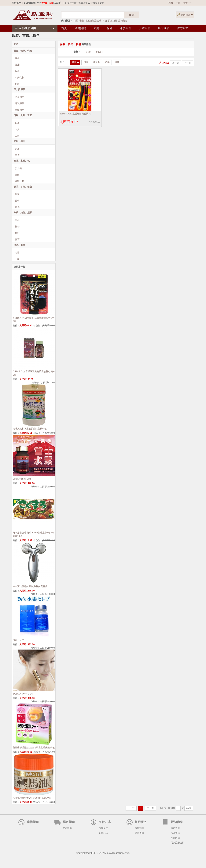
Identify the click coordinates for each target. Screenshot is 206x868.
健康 (17, 65)
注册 (178, 3)
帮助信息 (177, 822)
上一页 (175, 63)
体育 (17, 239)
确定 (189, 808)
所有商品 (164, 28)
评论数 (97, 62)
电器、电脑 (19, 245)
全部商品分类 (25, 28)
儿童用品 (145, 28)
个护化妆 (20, 78)
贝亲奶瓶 (112, 21)
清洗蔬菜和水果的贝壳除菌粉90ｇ (30, 429)
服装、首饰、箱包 (23, 187)
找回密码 (175, 833)
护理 (17, 84)
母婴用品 (126, 28)
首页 (64, 28)
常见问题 (175, 838)
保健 (110, 28)
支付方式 (105, 822)
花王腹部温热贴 (93, 21)
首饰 (17, 201)
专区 (16, 44)
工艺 (17, 136)
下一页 (187, 63)
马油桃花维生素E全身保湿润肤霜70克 (32, 798)
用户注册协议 (178, 843)
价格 (107, 62)
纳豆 (76, 21)
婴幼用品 (20, 110)
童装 (17, 175)
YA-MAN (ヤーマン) (23, 694)
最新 (117, 62)
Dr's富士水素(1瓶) (22, 479)
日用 (17, 123)
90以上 (100, 52)
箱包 (17, 207)
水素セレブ (18, 640)
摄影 (17, 233)
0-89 (88, 52)
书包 (82, 21)
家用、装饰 (19, 141)
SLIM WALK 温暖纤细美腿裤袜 (75, 114)
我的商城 (186, 15)
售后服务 (141, 822)
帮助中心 (188, 3)
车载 (17, 220)
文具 (17, 129)
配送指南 (69, 822)
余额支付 (103, 828)
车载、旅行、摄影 (23, 213)
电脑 (17, 259)
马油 (105, 21)
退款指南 (139, 833)
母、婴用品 (19, 89)
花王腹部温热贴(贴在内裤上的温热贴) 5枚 (34, 748)
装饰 (17, 155)
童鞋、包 (20, 181)
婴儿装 (18, 168)
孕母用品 (20, 97)
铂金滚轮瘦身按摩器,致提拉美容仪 (30, 586)
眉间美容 (123, 21)
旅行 (17, 227)
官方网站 (183, 28)
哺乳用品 (20, 103)
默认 (75, 62)
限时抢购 (80, 28)
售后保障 (139, 828)
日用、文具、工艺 (23, 115)
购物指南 (33, 822)
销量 (86, 62)
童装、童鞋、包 (22, 161)
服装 (17, 194)
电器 (17, 253)
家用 (17, 149)
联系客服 (175, 828)
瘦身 (17, 58)
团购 (96, 28)
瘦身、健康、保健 (23, 51)
